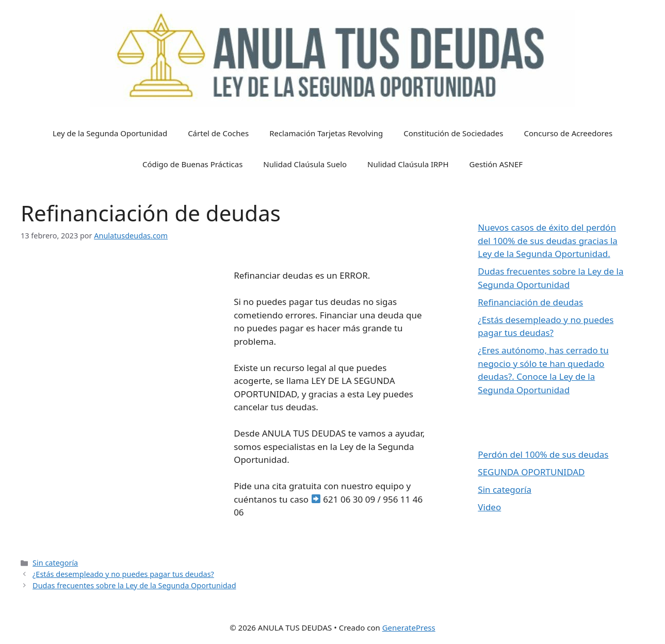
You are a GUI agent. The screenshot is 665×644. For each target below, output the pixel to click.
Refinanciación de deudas (530, 302)
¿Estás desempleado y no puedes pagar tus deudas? (123, 574)
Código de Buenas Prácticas (192, 164)
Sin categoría (55, 563)
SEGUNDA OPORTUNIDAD (531, 472)
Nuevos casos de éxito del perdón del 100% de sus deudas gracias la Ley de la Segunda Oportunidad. (548, 240)
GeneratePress (409, 627)
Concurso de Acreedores (568, 133)
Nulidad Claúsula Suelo (305, 164)
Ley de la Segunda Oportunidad (110, 133)
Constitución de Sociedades (453, 133)
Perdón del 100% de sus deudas (543, 454)
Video (489, 507)
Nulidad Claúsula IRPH (408, 164)
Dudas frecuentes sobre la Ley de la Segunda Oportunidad (134, 585)
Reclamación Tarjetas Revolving (326, 133)
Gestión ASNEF (496, 164)
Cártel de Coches (218, 133)
